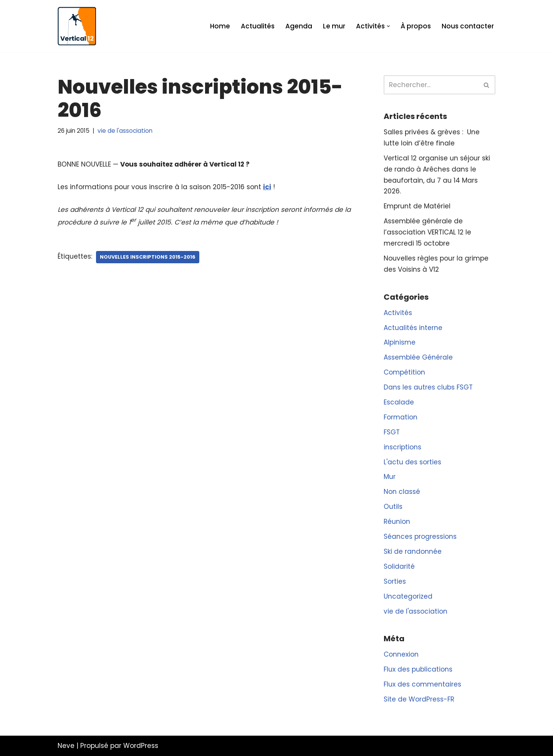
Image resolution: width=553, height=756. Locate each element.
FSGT (392, 432)
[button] (388, 26)
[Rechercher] (431, 85)
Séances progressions (420, 536)
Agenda (299, 26)
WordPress (141, 746)
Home (220, 26)
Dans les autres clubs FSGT (428, 387)
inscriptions (402, 447)
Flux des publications (418, 669)
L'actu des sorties (412, 462)
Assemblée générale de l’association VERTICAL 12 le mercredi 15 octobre (427, 232)
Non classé (402, 492)
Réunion (397, 522)
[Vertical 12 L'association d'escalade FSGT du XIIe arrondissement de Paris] (77, 26)
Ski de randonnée (413, 551)
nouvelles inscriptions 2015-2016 (148, 257)
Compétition (404, 372)
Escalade (399, 402)
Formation (401, 417)
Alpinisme (400, 342)
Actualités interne (413, 328)
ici (267, 187)
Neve (66, 746)
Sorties (395, 581)
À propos (416, 26)
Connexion (401, 654)
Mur (390, 477)
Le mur (334, 26)
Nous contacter (468, 26)
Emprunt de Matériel (417, 206)
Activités (398, 313)
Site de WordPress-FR (419, 699)
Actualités (258, 26)
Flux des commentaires (422, 684)
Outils (393, 507)
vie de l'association (125, 131)
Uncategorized (408, 596)
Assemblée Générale (418, 357)
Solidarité (399, 566)
